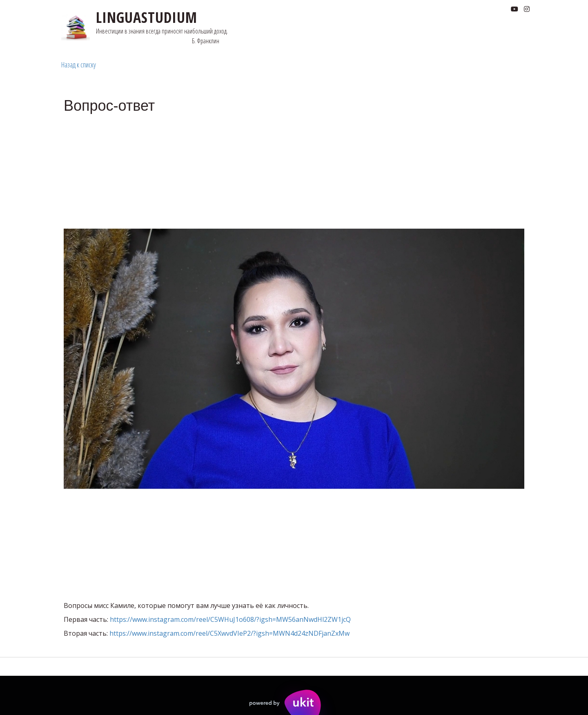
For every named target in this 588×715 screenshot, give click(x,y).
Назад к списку (79, 65)
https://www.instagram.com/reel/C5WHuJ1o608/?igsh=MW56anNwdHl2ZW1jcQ (230, 619)
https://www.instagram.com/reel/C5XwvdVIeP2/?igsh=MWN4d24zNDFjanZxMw (229, 633)
